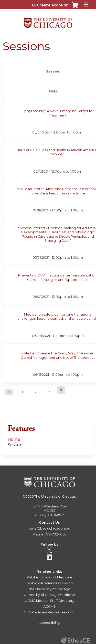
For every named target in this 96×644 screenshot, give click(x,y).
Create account (52, 5)
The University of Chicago (55, 496)
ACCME (49, 606)
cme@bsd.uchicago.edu (50, 528)
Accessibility (50, 623)
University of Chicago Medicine (49, 595)
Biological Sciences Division (50, 583)
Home (14, 439)
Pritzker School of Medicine (50, 577)
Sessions (16, 445)
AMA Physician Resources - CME (49, 612)
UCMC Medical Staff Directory (50, 601)
